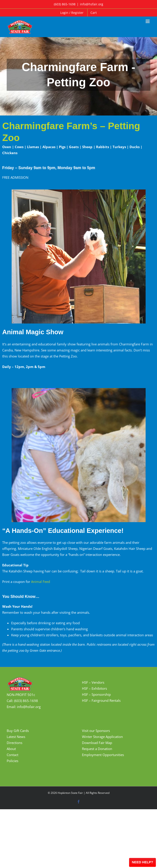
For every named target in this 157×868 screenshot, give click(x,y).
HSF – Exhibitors (94, 688)
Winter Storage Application (102, 737)
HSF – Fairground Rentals (101, 700)
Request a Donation (97, 749)
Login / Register (72, 13)
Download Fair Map (97, 743)
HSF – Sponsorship (96, 694)
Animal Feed (41, 582)
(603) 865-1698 (65, 4)
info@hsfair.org (92, 4)
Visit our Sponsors (96, 731)
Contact (13, 755)
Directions (15, 743)
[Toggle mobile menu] (148, 21)
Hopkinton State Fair (70, 793)
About (11, 749)
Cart (94, 13)
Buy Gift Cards (18, 731)
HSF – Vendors (93, 682)
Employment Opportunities (103, 755)
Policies (13, 761)
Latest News (16, 737)
